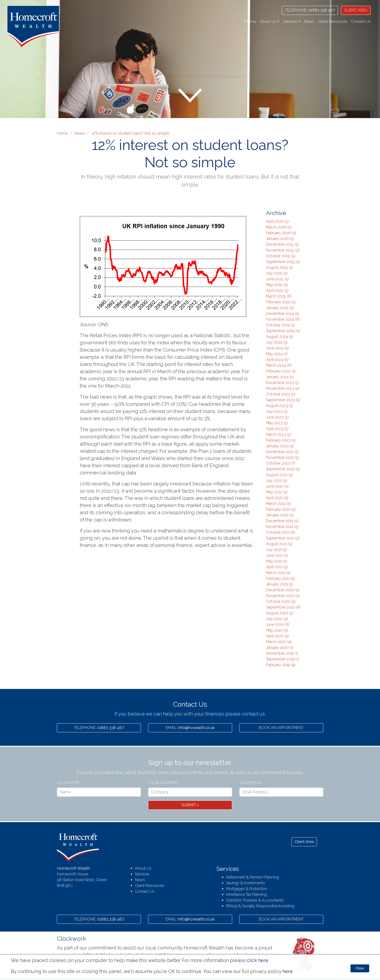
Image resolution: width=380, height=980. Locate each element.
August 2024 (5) (280, 337)
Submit (190, 805)
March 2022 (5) (278, 504)
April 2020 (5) (277, 636)
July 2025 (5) (277, 273)
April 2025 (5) (277, 290)
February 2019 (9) (281, 665)
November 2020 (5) (283, 596)
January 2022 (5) (280, 515)
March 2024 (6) (279, 365)
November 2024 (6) (283, 319)
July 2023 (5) (277, 411)
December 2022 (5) (282, 452)
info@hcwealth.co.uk (190, 728)
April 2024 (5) (277, 360)
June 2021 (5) (277, 555)
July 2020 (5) (277, 619)
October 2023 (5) (281, 394)
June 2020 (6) (278, 624)
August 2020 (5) (280, 613)
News (309, 21)
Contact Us (361, 21)
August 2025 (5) (280, 267)
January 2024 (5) (280, 377)
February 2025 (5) (281, 302)
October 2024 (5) (281, 325)
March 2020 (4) (279, 642)
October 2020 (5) (281, 601)
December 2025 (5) (283, 244)
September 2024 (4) (283, 331)
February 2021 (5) (280, 578)
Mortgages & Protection (247, 889)
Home (250, 21)
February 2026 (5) (281, 233)
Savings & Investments (246, 883)
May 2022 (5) (277, 492)
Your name (68, 783)
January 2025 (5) (280, 308)
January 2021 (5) (280, 584)
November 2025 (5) (283, 250)
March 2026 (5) (279, 227)
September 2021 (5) (283, 538)
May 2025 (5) (277, 285)
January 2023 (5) (280, 446)
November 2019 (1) (282, 653)
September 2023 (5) (283, 400)
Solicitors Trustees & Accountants (255, 900)
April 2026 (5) (277, 221)
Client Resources (333, 21)
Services (142, 874)
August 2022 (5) (279, 475)
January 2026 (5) (280, 239)
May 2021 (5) (277, 561)
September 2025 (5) (283, 262)
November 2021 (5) (282, 527)
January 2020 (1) (280, 648)
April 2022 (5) (277, 498)
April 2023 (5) (277, 429)
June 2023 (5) (277, 417)
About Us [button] (268, 21)
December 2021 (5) (282, 521)
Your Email (251, 783)
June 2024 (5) (277, 348)
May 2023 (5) (277, 423)
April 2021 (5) (277, 567)
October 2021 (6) (280, 532)
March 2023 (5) (279, 434)
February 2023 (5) (281, 440)
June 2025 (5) (277, 279)
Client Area (304, 842)
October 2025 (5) (281, 256)
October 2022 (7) (280, 463)
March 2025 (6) (279, 296)
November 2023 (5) (283, 388)
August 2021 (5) (279, 544)
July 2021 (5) (276, 550)
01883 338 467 (310, 10)
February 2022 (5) (281, 509)
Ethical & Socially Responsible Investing (260, 906)
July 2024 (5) (277, 342)
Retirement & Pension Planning (253, 877)
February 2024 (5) (281, 371)
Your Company (163, 783)
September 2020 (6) (283, 607)
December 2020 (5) (283, 590)
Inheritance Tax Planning (247, 894)
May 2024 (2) (277, 354)
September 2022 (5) (283, 469)
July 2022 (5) (277, 481)
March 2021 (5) (278, 573)
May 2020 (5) (277, 630)
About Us (143, 868)
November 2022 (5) (283, 457)
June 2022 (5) (277, 486)
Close (360, 968)
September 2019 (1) (282, 659)
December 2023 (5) (283, 383)
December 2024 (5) (283, 314)
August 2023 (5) (280, 406)
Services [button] (290, 21)
